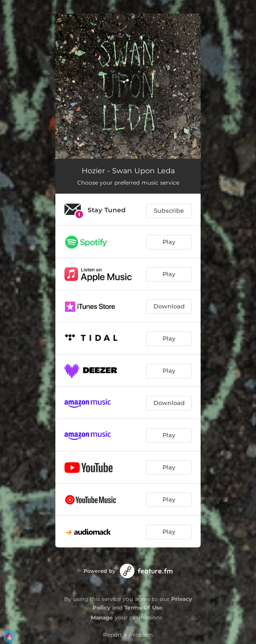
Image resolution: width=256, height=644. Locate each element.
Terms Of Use (143, 607)
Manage (102, 617)
